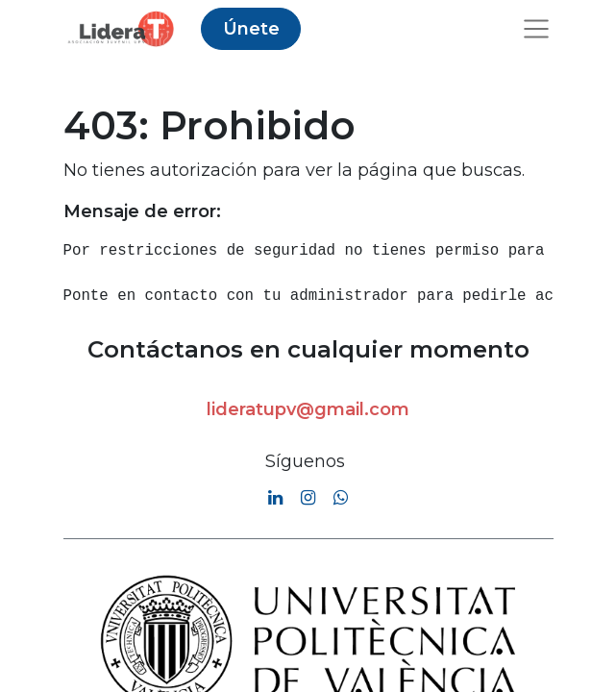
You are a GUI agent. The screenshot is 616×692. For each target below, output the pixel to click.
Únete (251, 29)
